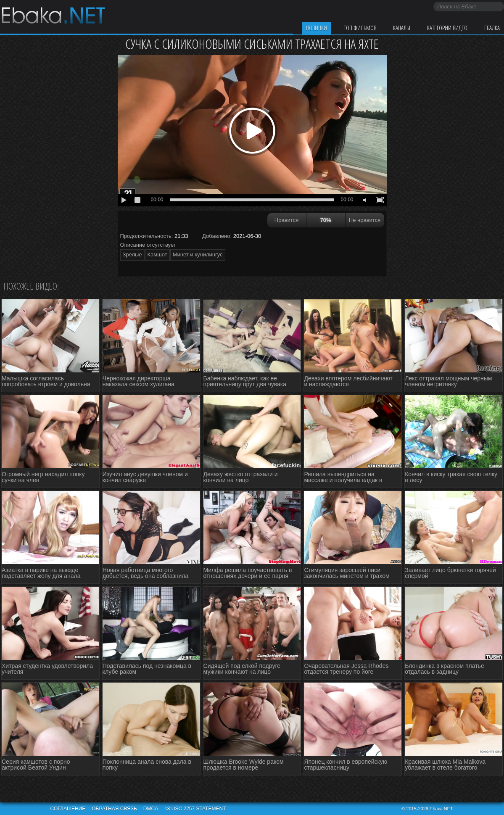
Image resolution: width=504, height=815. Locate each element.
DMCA (151, 809)
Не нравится (365, 220)
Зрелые (132, 255)
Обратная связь (114, 809)
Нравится (286, 220)
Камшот (157, 255)
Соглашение (68, 809)
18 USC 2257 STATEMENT (195, 809)
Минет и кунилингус (198, 255)
